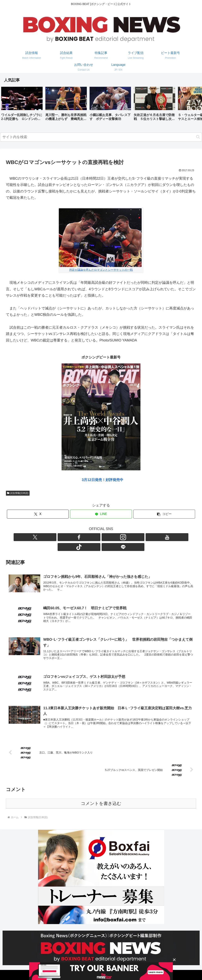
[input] (101, 137)
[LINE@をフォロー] (124, 537)
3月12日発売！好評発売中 (102, 480)
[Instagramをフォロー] (96, 537)
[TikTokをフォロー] (115, 537)
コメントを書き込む (101, 797)
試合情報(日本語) (18, 493)
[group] (22, 105)
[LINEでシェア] (101, 514)
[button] (195, 105)
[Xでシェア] (38, 514)
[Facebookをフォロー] (87, 537)
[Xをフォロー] (78, 537)
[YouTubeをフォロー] (106, 537)
